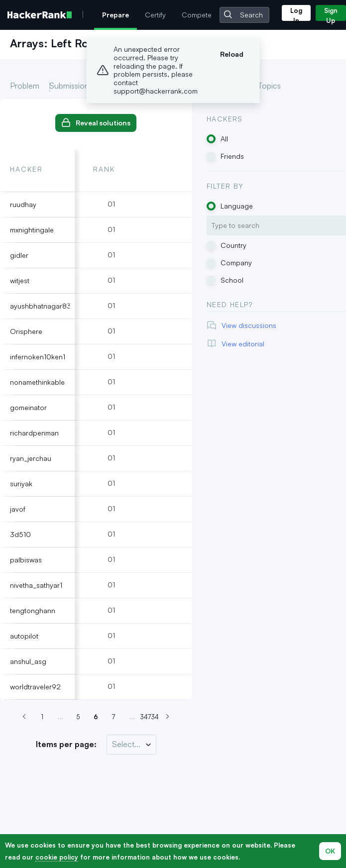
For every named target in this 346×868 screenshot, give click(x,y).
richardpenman (34, 433)
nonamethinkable (37, 382)
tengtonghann (33, 610)
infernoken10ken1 (38, 357)
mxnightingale (32, 230)
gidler (19, 255)
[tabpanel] (96, 399)
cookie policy (57, 857)
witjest (20, 280)
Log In (296, 14)
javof (18, 509)
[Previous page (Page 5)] (24, 717)
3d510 (20, 534)
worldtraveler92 (35, 687)
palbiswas (26, 560)
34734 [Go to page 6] (150, 717)
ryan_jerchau (31, 458)
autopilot (24, 636)
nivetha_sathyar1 (36, 585)
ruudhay (23, 204)
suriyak (21, 484)
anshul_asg (28, 661)
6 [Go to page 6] (96, 717)
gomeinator (28, 407)
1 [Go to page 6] (42, 717)
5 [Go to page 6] (78, 717)
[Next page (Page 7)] (168, 717)
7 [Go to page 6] (114, 717)
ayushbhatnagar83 (41, 306)
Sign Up (331, 14)
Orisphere (26, 331)
